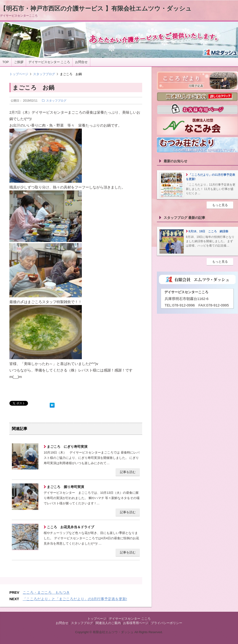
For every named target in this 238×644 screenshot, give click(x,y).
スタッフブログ (44, 74)
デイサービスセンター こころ (49, 62)
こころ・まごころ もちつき (46, 592)
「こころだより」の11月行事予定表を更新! (210, 177)
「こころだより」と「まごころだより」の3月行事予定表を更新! (75, 599)
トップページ (19, 74)
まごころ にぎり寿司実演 (67, 447)
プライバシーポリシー (167, 623)
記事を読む (128, 472)
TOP (6, 62)
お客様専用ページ (136, 623)
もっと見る (220, 205)
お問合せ (81, 62)
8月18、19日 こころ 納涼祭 (208, 231)
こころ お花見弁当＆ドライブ (70, 527)
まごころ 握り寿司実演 (65, 487)
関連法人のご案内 (108, 623)
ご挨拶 (19, 62)
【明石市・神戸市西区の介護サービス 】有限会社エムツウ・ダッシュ (96, 8)
